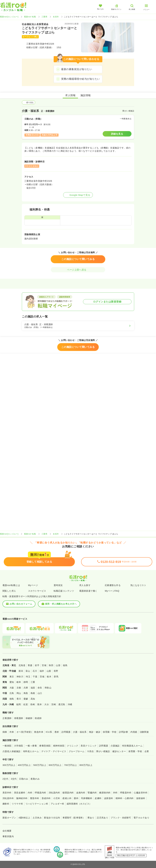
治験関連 (144, 732)
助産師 (38, 718)
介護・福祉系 (80, 732)
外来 (12, 732)
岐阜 (19, 682)
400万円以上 (24, 765)
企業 (147, 751)
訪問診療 (123, 732)
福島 (65, 665)
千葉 (35, 677)
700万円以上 (71, 765)
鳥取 (26, 693)
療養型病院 (45, 746)
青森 (30, 665)
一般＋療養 (31, 746)
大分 (47, 704)
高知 (33, 699)
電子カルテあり (141, 818)
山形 (58, 665)
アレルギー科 (57, 804)
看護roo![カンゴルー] (9, 17)
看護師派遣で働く (88, 591)
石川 (35, 671)
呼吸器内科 (40, 793)
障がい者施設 (103, 751)
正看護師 (7, 718)
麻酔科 (6, 804)
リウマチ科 (17, 804)
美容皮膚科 (20, 793)
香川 (19, 699)
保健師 (29, 718)
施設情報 (86, 95)
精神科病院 (59, 746)
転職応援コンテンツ (64, 591)
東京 (12, 677)
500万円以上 (40, 765)
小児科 (57, 798)
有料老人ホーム (31, 751)
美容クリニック (89, 746)
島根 (33, 693)
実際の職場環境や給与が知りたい (80, 79)
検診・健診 (95, 732)
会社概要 (7, 831)
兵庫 (26, 688)
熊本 (40, 704)
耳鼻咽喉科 (87, 798)
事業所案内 (8, 836)
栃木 (49, 677)
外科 (115, 793)
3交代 (14, 779)
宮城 (44, 665)
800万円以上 (86, 765)
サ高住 (90, 751)
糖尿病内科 (105, 793)
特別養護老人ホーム (132, 746)
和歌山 (48, 688)
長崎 (33, 704)
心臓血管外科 (141, 793)
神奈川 (20, 677)
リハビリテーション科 (37, 804)
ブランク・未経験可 (121, 818)
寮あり (91, 818)
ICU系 (49, 732)
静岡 (26, 682)
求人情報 (70, 95)
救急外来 (39, 732)
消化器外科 (8, 798)
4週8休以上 (24, 818)
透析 (57, 732)
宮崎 (54, 704)
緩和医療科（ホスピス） (79, 804)
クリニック (73, 746)
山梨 (49, 671)
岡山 (19, 693)
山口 (40, 693)
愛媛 (26, 699)
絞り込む (29, 102)
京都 (19, 688)
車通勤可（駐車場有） (74, 818)
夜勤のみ (35, 779)
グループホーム (77, 751)
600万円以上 (55, 765)
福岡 (18, 704)
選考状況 (58, 585)
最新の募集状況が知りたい (77, 69)
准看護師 (19, 718)
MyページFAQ (112, 591)
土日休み (37, 818)
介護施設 (115, 746)
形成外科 (46, 798)
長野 (56, 671)
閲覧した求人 (9, 591)
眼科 (76, 798)
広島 (12, 693)
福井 (42, 671)
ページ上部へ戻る (78, 270)
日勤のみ (24, 779)
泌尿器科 (109, 798)
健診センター (119, 751)
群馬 (56, 677)
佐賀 (26, 704)
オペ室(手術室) (24, 732)
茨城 (42, 677)
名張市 (56, 17)
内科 (30, 793)
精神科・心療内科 (125, 798)
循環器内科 (68, 793)
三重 (33, 682)
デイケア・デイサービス (54, 751)
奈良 (40, 688)
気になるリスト (138, 585)
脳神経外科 (22, 798)
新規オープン (9, 818)
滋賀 (33, 688)
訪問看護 (66, 732)
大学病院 (19, 746)
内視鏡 (134, 732)
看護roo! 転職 (30, 17)
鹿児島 (62, 704)
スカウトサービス (37, 591)
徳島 (12, 699)
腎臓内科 (92, 793)
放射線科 (141, 798)
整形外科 (35, 798)
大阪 (12, 688)
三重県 (44, 17)
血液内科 (81, 793)
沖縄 (70, 704)
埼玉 (28, 677)
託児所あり (102, 818)
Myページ (33, 585)
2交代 (5, 779)
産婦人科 (67, 798)
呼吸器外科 (126, 793)
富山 (28, 671)
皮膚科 (98, 798)
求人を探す (85, 585)
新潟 (21, 671)
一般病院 (7, 746)
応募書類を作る (113, 585)
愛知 (12, 682)
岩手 (37, 665)
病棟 (5, 732)
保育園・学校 (110, 732)
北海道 (22, 665)
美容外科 (7, 793)
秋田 (51, 665)
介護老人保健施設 (12, 751)
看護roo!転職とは (11, 585)
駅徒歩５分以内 (52, 818)
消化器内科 (54, 793)
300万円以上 (9, 765)
